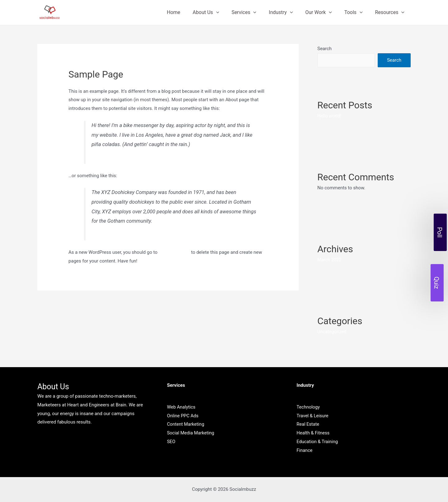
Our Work (325, 12)
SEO (171, 442)
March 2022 (330, 260)
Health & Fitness (313, 433)
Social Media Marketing (191, 433)
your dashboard (175, 252)
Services (255, 12)
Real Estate (308, 424)
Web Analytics (182, 407)
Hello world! (330, 116)
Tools (357, 12)
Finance (305, 450)
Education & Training (318, 442)
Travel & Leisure (313, 415)
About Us (219, 12)
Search (324, 49)
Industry (289, 12)
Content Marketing (186, 424)
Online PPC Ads (183, 415)
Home (190, 12)
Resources (391, 12)
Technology (308, 407)
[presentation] (230, 12)
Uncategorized (332, 332)
